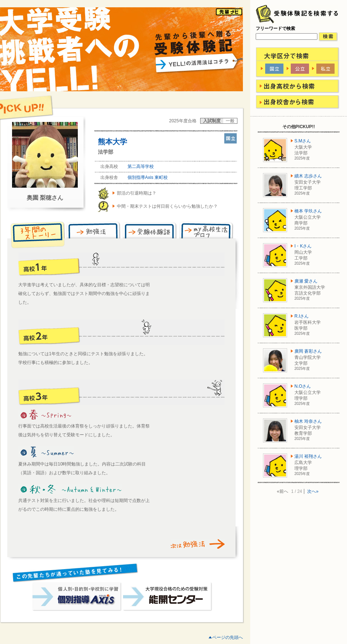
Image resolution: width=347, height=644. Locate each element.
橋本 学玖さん (308, 211)
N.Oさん (303, 386)
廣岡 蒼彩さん (308, 351)
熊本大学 (113, 142)
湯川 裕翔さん (308, 456)
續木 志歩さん (308, 176)
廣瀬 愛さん (306, 281)
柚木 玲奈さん (308, 421)
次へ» (313, 491)
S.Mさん (303, 141)
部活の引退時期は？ (137, 193)
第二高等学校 (141, 166)
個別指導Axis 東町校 (148, 177)
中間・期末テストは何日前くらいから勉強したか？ (167, 206)
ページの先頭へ (228, 637)
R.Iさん (302, 316)
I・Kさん (303, 246)
